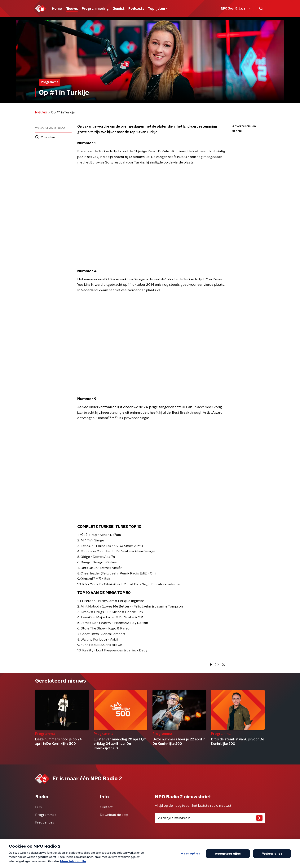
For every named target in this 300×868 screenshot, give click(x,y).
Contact (106, 807)
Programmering (95, 9)
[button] (261, 9)
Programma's (46, 815)
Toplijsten (158, 9)
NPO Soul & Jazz (236, 9)
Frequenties (45, 823)
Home (57, 9)
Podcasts (136, 9)
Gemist (119, 9)
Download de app (114, 815)
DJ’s (38, 807)
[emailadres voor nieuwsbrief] (210, 818)
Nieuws (72, 9)
